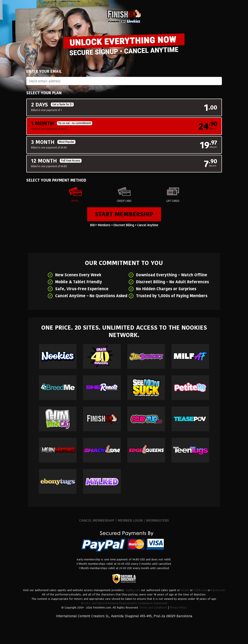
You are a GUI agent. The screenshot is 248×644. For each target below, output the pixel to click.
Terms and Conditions (153, 608)
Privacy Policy (178, 608)
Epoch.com (218, 590)
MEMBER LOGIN (130, 520)
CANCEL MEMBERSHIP (97, 520)
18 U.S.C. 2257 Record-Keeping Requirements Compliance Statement (124, 603)
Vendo (185, 590)
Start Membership (124, 214)
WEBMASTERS (157, 520)
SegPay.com (133, 590)
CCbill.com (200, 590)
